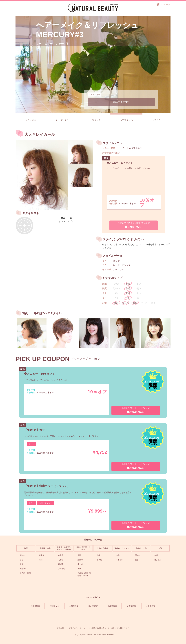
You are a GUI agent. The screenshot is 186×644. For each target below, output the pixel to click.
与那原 (61, 560)
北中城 (80, 564)
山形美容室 (74, 606)
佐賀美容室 (131, 606)
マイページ (165, 5)
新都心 (22, 555)
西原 (79, 569)
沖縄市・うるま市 (122, 548)
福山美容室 (93, 606)
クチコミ (156, 120)
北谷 (98, 555)
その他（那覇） (26, 573)
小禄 (22, 560)
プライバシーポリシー (78, 628)
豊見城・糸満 (45, 548)
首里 (22, 564)
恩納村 (138, 555)
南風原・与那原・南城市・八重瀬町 (64, 548)
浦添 (79, 555)
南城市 (61, 564)
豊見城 (42, 555)
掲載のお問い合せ (99, 628)
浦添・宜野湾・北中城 (83, 548)
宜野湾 (80, 560)
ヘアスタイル (126, 120)
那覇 (26, 548)
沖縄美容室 (35, 606)
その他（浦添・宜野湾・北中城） (84, 574)
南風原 (61, 555)
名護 (160, 548)
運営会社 (60, 628)
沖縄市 (118, 555)
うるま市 (119, 560)
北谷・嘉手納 (103, 548)
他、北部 (158, 560)
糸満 (41, 560)
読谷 (137, 560)
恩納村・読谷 (141, 548)
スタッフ (96, 120)
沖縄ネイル (55, 606)
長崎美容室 (112, 606)
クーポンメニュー (64, 120)
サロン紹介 (31, 120)
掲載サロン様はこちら (120, 628)
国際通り (23, 569)
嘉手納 (99, 560)
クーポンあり (94, 95)
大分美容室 (151, 606)
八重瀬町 (62, 569)
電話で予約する (122, 102)
